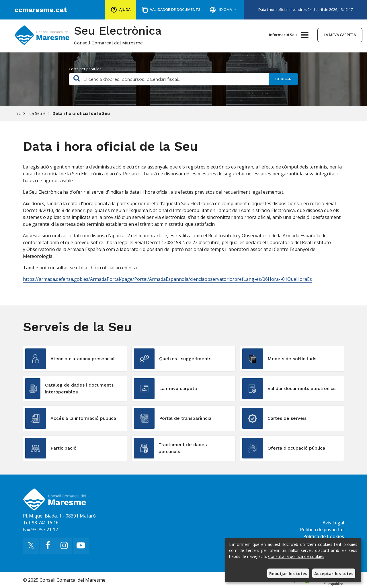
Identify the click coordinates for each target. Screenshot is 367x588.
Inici (18, 113)
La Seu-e (37, 113)
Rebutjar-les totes (288, 574)
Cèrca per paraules (85, 69)
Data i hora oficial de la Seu (81, 113)
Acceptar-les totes (334, 574)
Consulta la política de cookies (296, 556)
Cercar (283, 79)
